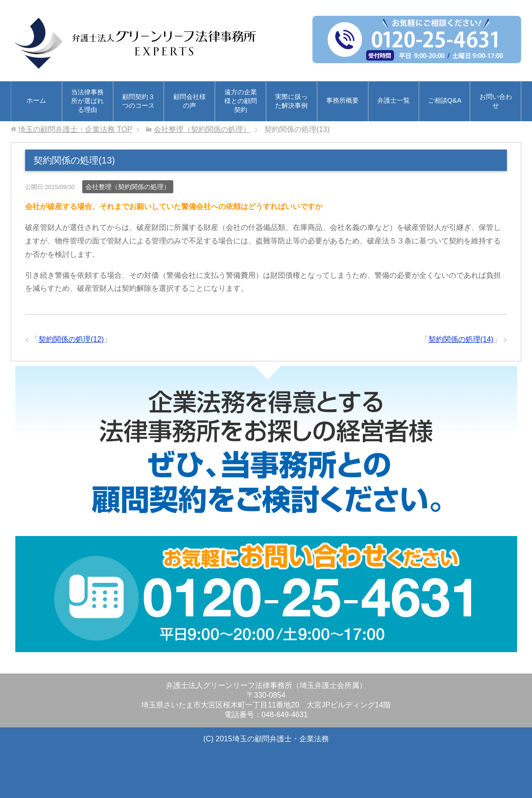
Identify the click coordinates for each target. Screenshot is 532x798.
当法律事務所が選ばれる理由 (87, 101)
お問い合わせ (496, 101)
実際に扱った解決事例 (291, 101)
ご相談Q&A (445, 100)
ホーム (36, 100)
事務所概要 (342, 100)
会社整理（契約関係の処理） (128, 187)
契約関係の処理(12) (71, 339)
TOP (75, 129)
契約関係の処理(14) (461, 339)
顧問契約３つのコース (138, 101)
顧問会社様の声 (190, 101)
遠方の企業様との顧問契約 (241, 101)
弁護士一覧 (394, 100)
